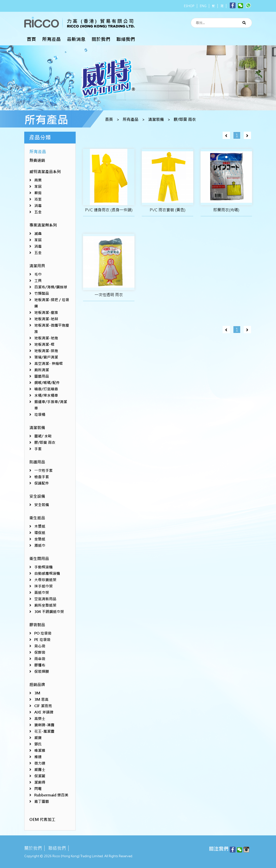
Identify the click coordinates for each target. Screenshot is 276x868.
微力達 (40, 763)
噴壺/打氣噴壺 (46, 389)
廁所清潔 (42, 370)
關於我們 (101, 39)
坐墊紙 (40, 539)
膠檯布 (40, 665)
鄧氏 (38, 744)
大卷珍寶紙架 (45, 580)
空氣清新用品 (45, 599)
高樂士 (40, 719)
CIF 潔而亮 (43, 706)
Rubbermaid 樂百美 (51, 795)
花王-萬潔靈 (44, 731)
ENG (203, 6)
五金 (38, 212)
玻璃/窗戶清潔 (46, 357)
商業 (38, 180)
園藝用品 (42, 376)
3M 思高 (41, 699)
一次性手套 (43, 470)
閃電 (38, 789)
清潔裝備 (156, 120)
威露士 (40, 770)
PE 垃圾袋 (42, 640)
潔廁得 (40, 782)
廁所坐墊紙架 (45, 605)
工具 (38, 281)
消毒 (38, 206)
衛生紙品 (37, 518)
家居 (38, 186)
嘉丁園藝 (42, 801)
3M (37, 693)
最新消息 (76, 39)
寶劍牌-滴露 (44, 725)
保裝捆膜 (42, 671)
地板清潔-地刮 (46, 319)
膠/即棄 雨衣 (185, 120)
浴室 (38, 199)
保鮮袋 (40, 652)
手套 (38, 449)
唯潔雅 (40, 750)
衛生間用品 (39, 559)
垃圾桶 (40, 415)
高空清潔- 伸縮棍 (48, 364)
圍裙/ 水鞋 (43, 436)
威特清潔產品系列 (45, 172)
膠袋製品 (37, 625)
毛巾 (38, 274)
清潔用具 (37, 266)
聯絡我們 (126, 39)
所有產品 (51, 39)
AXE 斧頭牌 (44, 712)
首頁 (31, 39)
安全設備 (37, 496)
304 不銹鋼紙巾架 (49, 612)
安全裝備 (42, 505)
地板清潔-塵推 (46, 313)
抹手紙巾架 (43, 586)
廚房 (38, 193)
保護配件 (42, 483)
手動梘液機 (43, 567)
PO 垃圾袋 (43, 633)
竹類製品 (42, 293)
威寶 (38, 738)
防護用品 (37, 462)
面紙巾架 (42, 593)
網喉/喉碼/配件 (47, 383)
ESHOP (189, 6)
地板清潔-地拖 (46, 338)
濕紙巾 (40, 545)
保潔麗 (40, 776)
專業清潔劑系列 (43, 225)
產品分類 (40, 138)
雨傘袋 (40, 659)
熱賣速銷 (37, 160)
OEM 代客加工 (42, 820)
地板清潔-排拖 (46, 351)
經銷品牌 (37, 685)
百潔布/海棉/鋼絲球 (51, 287)
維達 (38, 757)
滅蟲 (38, 234)
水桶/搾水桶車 (46, 395)
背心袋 (40, 646)
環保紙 (40, 533)
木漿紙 (40, 526)
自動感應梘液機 (47, 573)
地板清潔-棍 (44, 344)
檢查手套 (42, 477)
